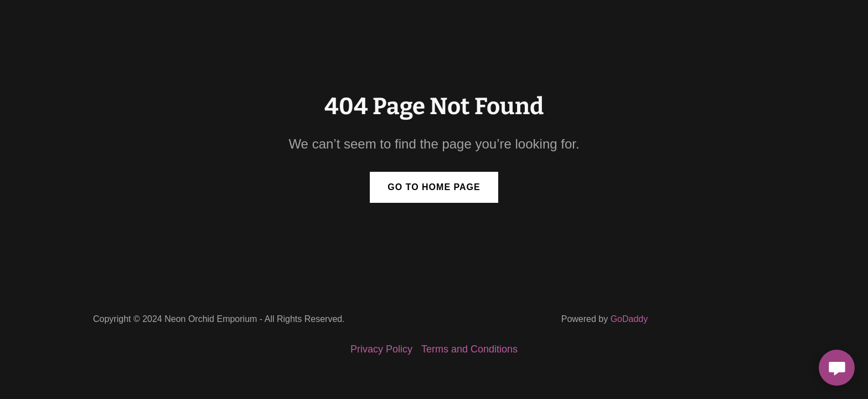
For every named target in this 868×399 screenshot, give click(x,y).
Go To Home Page (434, 187)
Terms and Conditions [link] (469, 349)
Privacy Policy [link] (381, 349)
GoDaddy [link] (629, 319)
